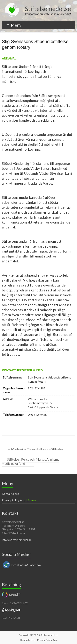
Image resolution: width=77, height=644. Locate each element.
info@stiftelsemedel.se (17, 540)
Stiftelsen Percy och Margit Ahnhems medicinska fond (31, 461)
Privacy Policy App (14, 500)
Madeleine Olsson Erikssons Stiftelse (35, 449)
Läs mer (31, 500)
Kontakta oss (10, 494)
